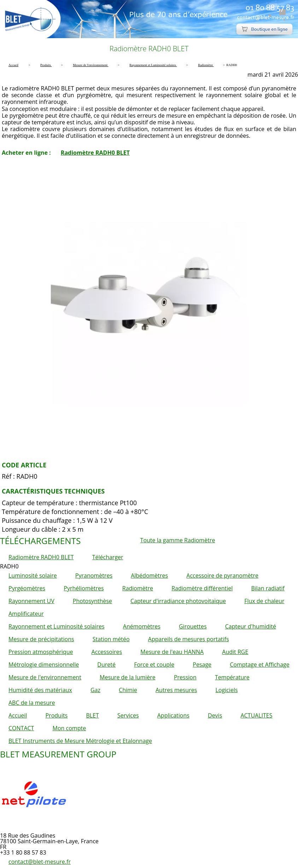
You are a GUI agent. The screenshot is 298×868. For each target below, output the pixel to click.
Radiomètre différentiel (202, 588)
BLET (92, 715)
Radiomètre (138, 588)
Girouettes (193, 626)
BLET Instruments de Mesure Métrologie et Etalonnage (80, 741)
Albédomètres (149, 575)
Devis (215, 715)
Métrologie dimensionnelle (44, 665)
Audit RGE (235, 652)
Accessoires (107, 652)
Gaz (95, 690)
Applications (173, 715)
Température (232, 677)
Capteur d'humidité (251, 626)
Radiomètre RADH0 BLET (95, 153)
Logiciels (226, 690)
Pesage (202, 665)
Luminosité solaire (33, 575)
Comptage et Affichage (260, 665)
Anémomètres (142, 626)
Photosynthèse (92, 601)
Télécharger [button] (108, 557)
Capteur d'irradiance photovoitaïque (178, 601)
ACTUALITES (256, 715)
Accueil (18, 715)
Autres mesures (176, 690)
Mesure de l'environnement (45, 677)
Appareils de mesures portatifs (189, 639)
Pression (185, 677)
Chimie (128, 690)
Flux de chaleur (264, 601)
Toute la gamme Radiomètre (178, 540)
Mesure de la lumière (128, 677)
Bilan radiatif (268, 588)
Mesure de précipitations (41, 639)
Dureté (106, 665)
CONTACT (21, 728)
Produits (56, 715)
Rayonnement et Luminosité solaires (57, 626)
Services (128, 715)
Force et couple (154, 665)
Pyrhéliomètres (84, 588)
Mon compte (69, 728)
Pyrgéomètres (27, 588)
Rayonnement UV (31, 601)
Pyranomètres (94, 575)
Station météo (111, 639)
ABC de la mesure (32, 703)
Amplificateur (26, 614)
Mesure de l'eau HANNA (172, 652)
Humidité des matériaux (40, 690)
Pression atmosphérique (41, 652)
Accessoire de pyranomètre (222, 575)
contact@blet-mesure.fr (40, 862)
